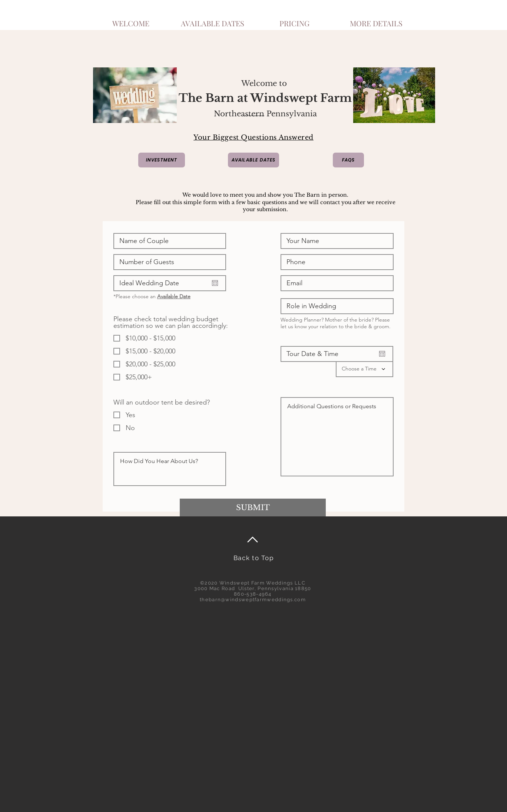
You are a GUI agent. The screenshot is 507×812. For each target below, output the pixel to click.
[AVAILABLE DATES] (253, 160)
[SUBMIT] (253, 507)
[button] (376, 20)
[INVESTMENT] (162, 160)
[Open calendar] (215, 283)
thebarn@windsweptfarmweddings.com (253, 600)
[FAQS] (348, 160)
